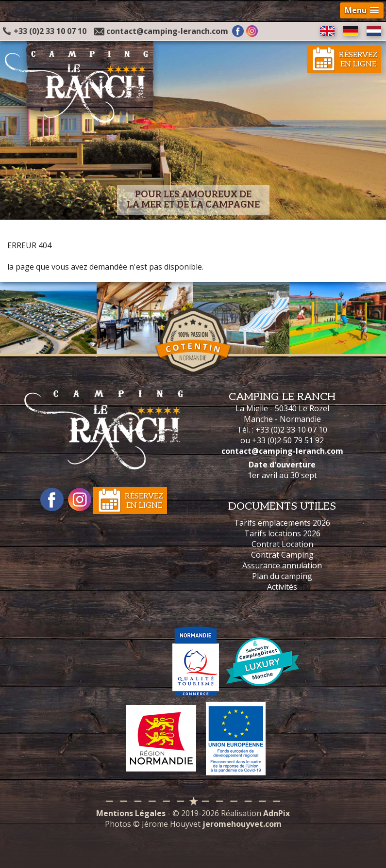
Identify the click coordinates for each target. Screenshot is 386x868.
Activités (282, 587)
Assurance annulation (282, 565)
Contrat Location (282, 544)
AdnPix (277, 813)
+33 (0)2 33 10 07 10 (45, 31)
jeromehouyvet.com (242, 824)
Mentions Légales (131, 813)
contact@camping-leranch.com (167, 31)
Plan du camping (282, 576)
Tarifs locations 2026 (282, 533)
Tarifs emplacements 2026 (282, 523)
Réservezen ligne (358, 60)
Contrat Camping (282, 555)
